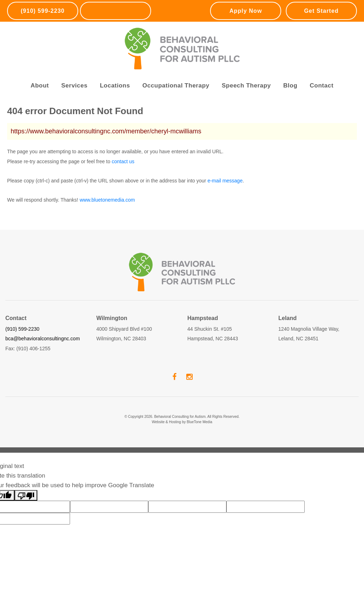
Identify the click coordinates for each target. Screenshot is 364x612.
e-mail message (225, 181)
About (40, 86)
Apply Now (246, 11)
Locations (115, 86)
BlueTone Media (199, 422)
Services (74, 86)
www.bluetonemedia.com (107, 200)
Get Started (321, 11)
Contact (322, 86)
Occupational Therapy (176, 86)
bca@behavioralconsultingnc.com (43, 339)
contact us (123, 161)
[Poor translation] (26, 495)
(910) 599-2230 (42, 11)
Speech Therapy (246, 86)
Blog (290, 86)
